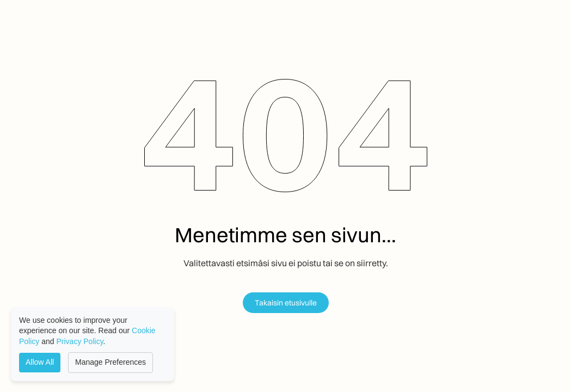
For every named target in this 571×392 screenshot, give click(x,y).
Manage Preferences (110, 362)
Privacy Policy (80, 341)
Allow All (40, 362)
